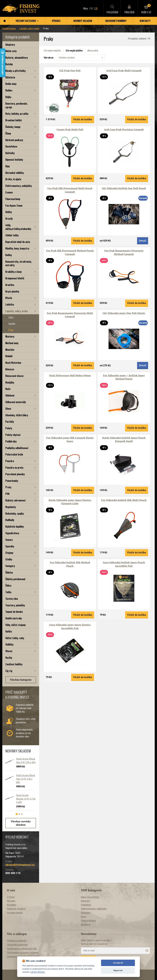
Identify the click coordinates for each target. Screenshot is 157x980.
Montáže (10, 350)
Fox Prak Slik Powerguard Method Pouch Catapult (70, 252)
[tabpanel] (19, 785)
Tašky (8, 592)
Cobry (11, 317)
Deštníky (10, 153)
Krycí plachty (12, 291)
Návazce (10, 369)
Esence (9, 192)
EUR (91, 8)
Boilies (9, 90)
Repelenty (11, 507)
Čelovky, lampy (13, 127)
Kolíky (9, 255)
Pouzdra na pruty (14, 467)
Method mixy (12, 343)
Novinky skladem (83, 21)
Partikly (10, 422)
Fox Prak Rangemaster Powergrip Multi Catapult (70, 315)
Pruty (8, 487)
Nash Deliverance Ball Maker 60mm (70, 375)
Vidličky (9, 644)
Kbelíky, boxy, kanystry (17, 248)
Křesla (9, 298)
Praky (11, 330)
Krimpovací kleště (15, 278)
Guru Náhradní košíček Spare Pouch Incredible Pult (124, 564)
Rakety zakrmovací (15, 500)
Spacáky (10, 546)
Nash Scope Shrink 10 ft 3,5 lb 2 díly (26, 799)
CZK (96, 8)
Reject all (118, 970)
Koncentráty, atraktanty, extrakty (18, 263)
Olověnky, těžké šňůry (17, 415)
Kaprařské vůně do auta (18, 242)
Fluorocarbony (13, 199)
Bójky (8, 97)
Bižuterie (10, 77)
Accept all (118, 963)
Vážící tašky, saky (15, 638)
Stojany (9, 553)
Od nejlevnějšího (52, 51)
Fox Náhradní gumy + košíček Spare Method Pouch (124, 377)
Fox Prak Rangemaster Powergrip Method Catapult (124, 252)
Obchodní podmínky (116, 21)
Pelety (9, 428)
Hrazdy (9, 218)
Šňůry (8, 585)
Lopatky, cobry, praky (29, 28)
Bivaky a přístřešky (15, 71)
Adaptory (10, 44)
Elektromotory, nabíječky (19, 186)
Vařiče (9, 631)
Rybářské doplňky (15, 526)
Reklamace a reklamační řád (22, 949)
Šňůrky (9, 572)
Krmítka (10, 285)
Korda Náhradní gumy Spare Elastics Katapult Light (70, 502)
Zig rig (9, 671)
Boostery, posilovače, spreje (16, 105)
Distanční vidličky (15, 173)
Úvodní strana (9, 28)
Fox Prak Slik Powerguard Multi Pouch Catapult (70, 190)
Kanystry (85, 901)
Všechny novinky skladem (21, 823)
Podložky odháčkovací (17, 448)
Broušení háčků (13, 120)
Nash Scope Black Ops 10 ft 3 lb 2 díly (26, 779)
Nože (8, 389)
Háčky (9, 212)
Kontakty (145, 21)
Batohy (9, 64)
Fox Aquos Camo (14, 205)
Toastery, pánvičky (15, 605)
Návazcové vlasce (14, 376)
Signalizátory (12, 533)
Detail (143, 241)
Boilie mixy (11, 84)
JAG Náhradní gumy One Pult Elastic (124, 313)
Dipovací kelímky (14, 160)
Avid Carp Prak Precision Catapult (124, 129)
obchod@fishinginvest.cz (20, 865)
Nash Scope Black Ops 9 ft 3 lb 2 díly (26, 760)
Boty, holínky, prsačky (17, 114)
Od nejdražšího (74, 51)
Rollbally (10, 520)
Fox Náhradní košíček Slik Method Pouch (70, 564)
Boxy (83, 917)
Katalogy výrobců (16, 909)
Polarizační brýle (14, 454)
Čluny (8, 133)
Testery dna (12, 599)
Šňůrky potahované (15, 579)
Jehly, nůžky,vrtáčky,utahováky (18, 227)
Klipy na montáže (90, 897)
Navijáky (10, 382)
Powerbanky (12, 481)
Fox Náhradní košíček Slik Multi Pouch (124, 500)
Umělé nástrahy (14, 618)
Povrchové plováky (15, 474)
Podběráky (11, 441)
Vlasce (9, 651)
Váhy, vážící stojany (15, 625)
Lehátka (10, 304)
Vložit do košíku (83, 119)
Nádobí (9, 356)
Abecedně (93, 51)
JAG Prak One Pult (70, 70)
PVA (7, 494)
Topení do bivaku (14, 612)
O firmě (11, 897)
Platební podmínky (17, 941)
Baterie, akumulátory (17, 58)
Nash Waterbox (13, 363)
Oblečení (10, 395)
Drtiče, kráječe (13, 179)
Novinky (11, 901)
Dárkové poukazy (14, 140)
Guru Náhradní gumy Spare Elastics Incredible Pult (70, 626)
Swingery (10, 566)
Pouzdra (10, 461)
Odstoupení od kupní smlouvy (23, 953)
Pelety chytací (13, 435)
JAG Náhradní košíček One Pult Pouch (124, 188)
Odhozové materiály (16, 402)
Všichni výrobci (67, 58)
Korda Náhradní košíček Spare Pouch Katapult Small (124, 439)
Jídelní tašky (12, 235)
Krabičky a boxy (13, 272)
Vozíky (9, 658)
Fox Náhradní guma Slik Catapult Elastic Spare (70, 439)
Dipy (8, 166)
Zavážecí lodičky (14, 664)
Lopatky (12, 324)
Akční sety (11, 51)
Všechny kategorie (21, 680)
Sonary (9, 540)
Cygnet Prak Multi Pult (70, 129)
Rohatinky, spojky (15, 513)
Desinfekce (11, 146)
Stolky (9, 559)
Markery (10, 336)
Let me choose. (38, 972)
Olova (8, 409)
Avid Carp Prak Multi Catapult (124, 70)
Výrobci (56, 21)
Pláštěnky (86, 905)
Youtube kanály (15, 913)
